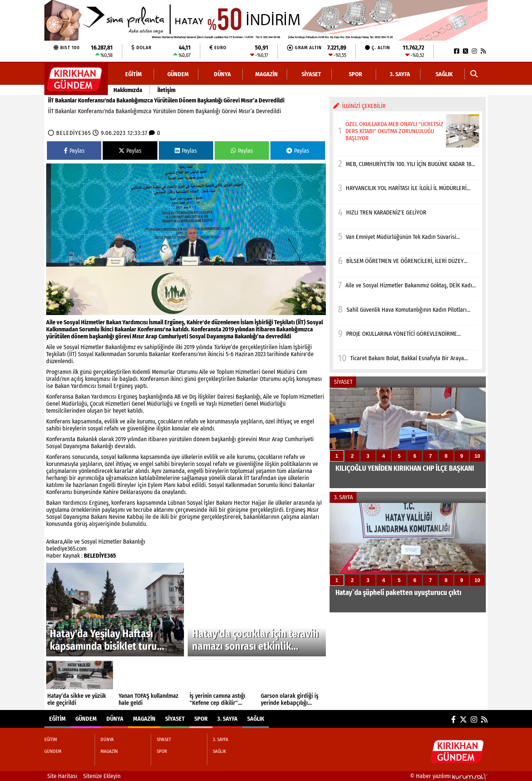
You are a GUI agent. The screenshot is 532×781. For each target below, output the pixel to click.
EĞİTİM (134, 74)
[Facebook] (457, 51)
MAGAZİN (267, 74)
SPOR (355, 74)
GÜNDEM (178, 74)
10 (477, 456)
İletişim (166, 90)
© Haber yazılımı (449, 776)
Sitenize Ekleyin (102, 776)
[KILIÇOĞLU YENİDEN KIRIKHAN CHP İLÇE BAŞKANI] (408, 438)
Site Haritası (62, 776)
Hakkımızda (128, 90)
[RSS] (483, 51)
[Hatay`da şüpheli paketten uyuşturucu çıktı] (408, 558)
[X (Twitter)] (465, 51)
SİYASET (311, 74)
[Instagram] (474, 51)
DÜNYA (222, 74)
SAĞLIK (444, 74)
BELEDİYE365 (74, 133)
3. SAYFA (400, 74)
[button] (474, 74)
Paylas (74, 151)
